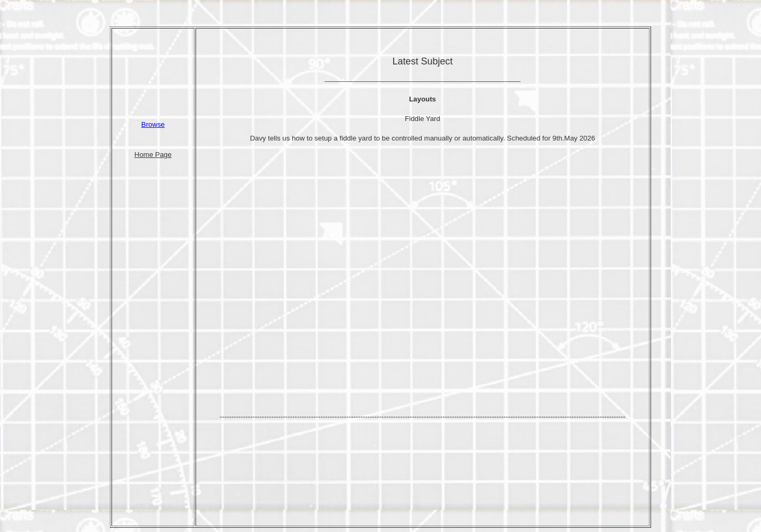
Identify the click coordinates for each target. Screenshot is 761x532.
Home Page (153, 155)
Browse (153, 124)
